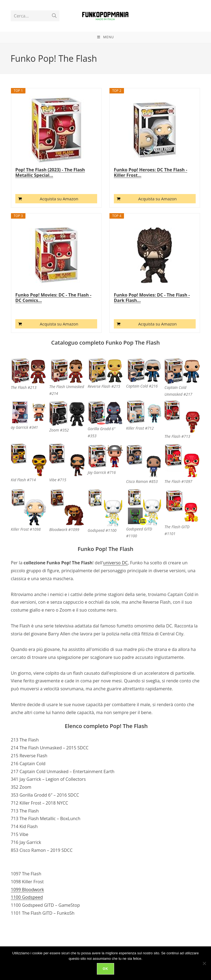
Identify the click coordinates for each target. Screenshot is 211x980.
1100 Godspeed (27, 911)
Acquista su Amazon (59, 213)
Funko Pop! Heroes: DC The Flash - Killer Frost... (151, 186)
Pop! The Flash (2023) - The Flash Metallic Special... (50, 186)
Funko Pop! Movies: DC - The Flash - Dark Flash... (152, 312)
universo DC (115, 577)
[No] (204, 963)
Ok (105, 969)
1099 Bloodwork (28, 903)
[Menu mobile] (106, 49)
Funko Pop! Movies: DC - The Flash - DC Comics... (53, 312)
